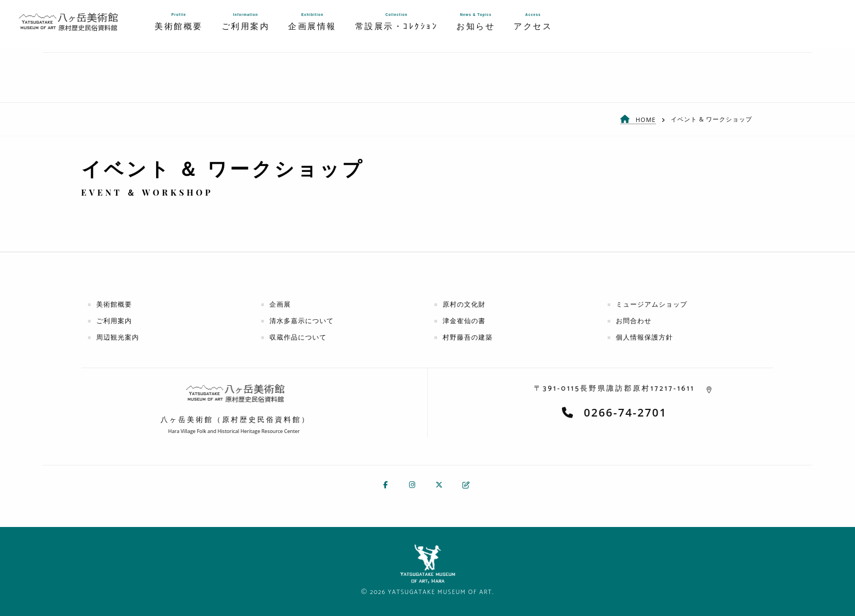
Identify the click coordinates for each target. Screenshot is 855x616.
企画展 (280, 304)
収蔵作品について (298, 337)
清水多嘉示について (302, 321)
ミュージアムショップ (652, 304)
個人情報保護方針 (644, 337)
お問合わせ (634, 321)
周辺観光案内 (118, 337)
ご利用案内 (114, 321)
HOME (646, 120)
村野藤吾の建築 (468, 337)
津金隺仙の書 (464, 321)
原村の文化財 (464, 304)
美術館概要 (114, 304)
